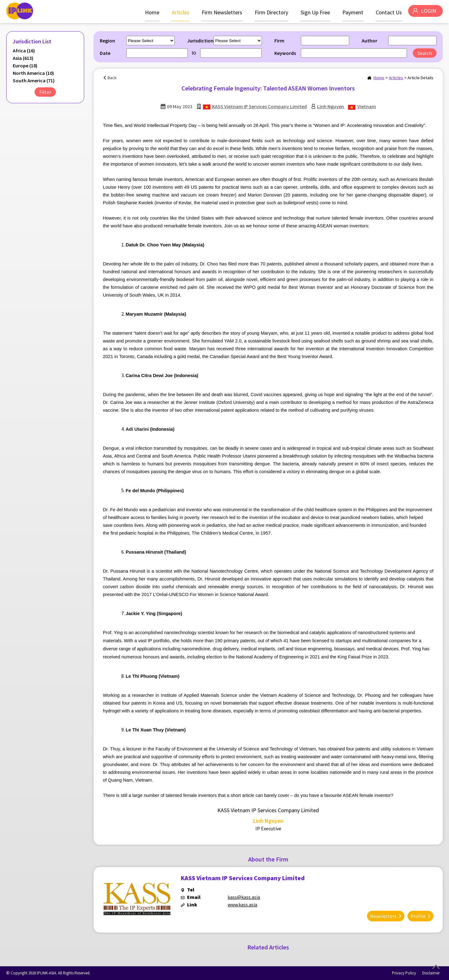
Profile (418, 914)
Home (150, 12)
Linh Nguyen (331, 106)
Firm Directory (269, 12)
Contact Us (386, 12)
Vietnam (367, 106)
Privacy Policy (404, 973)
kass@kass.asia (244, 897)
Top (436, 967)
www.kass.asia (242, 905)
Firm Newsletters (220, 12)
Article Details (420, 78)
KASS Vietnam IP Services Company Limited (259, 106)
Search (425, 53)
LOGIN (427, 12)
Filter (45, 92)
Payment (350, 12)
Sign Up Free (313, 12)
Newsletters (383, 914)
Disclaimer (431, 973)
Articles (178, 12)
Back (112, 78)
